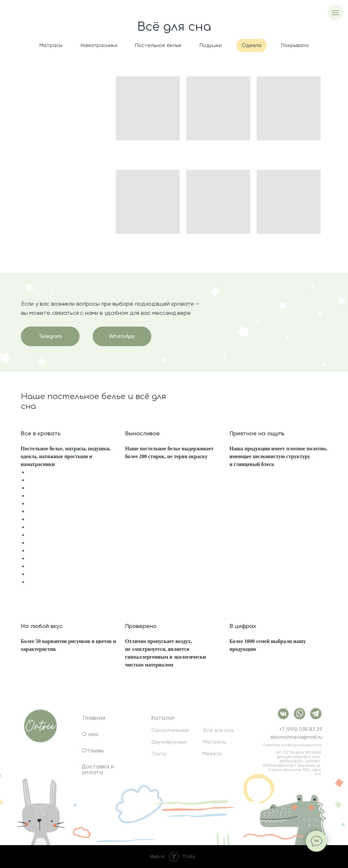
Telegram (50, 336)
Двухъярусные (169, 742)
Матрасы (51, 45)
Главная (94, 718)
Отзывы (93, 750)
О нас (90, 734)
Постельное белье (158, 45)
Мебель (212, 754)
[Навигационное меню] (335, 13)
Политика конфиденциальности (292, 745)
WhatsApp (122, 336)
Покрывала (295, 45)
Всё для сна (219, 730)
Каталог (163, 718)
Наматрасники (99, 45)
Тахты (159, 754)
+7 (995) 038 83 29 (301, 729)
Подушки (211, 45)
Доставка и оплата (98, 769)
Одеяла (251, 45)
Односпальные (170, 730)
